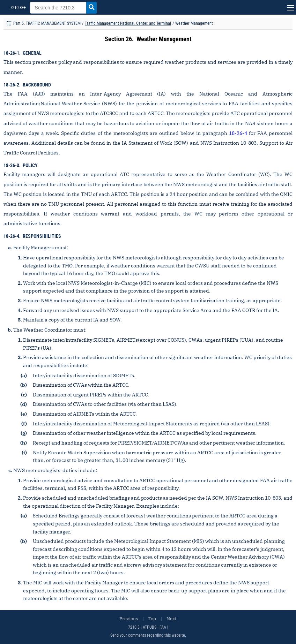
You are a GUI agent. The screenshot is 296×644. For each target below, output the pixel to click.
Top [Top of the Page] (152, 619)
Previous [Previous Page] (129, 619)
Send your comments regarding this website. (148, 635)
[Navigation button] (290, 7)
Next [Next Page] (172, 619)
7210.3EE (17, 7)
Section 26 (118, 39)
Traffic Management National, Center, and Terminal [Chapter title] (128, 23)
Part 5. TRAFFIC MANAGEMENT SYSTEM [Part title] (47, 23)
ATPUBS (150, 627)
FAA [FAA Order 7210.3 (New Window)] (163, 627)
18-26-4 (238, 133)
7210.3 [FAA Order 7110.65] (134, 627)
